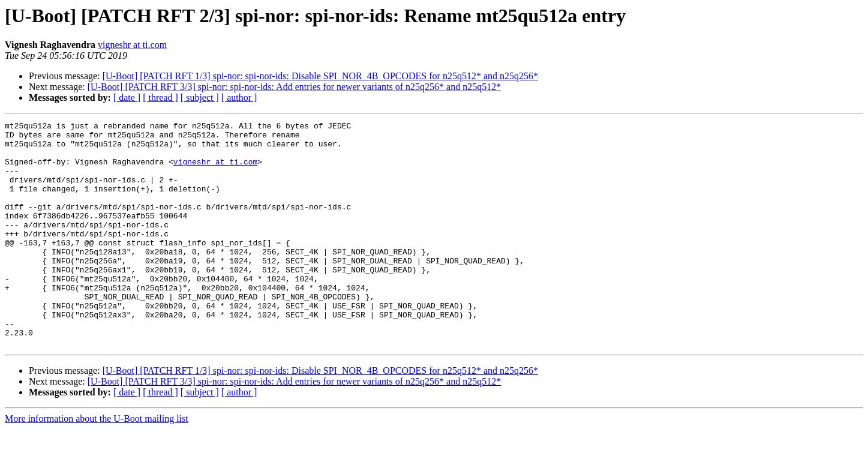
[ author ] (239, 97)
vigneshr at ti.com (132, 45)
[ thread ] (160, 97)
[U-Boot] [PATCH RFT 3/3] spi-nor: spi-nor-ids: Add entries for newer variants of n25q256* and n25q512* (294, 87)
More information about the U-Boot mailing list (97, 463)
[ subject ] (200, 97)
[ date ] (127, 97)
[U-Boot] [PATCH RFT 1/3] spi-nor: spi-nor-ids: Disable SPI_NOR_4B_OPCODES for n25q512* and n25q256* (320, 76)
